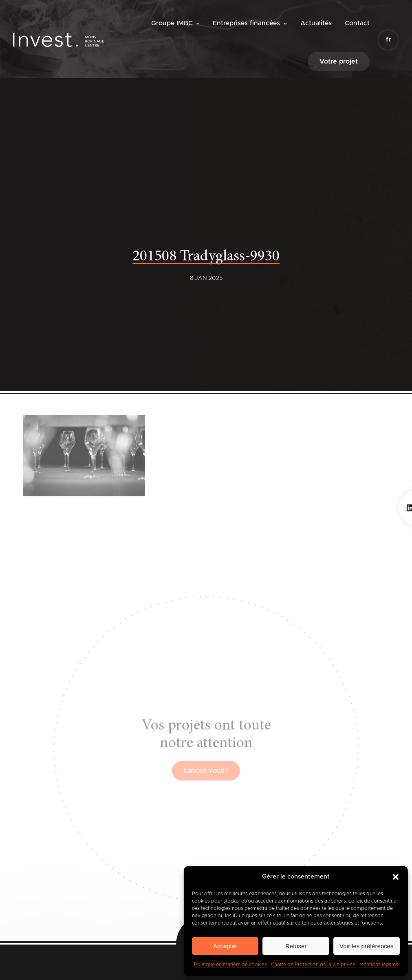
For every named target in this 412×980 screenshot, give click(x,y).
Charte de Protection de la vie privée (313, 965)
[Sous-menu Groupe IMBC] (198, 23)
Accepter (225, 946)
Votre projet (339, 62)
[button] (396, 877)
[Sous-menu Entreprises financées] (285, 23)
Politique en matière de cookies (230, 965)
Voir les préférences (367, 946)
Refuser (296, 946)
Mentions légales (379, 965)
